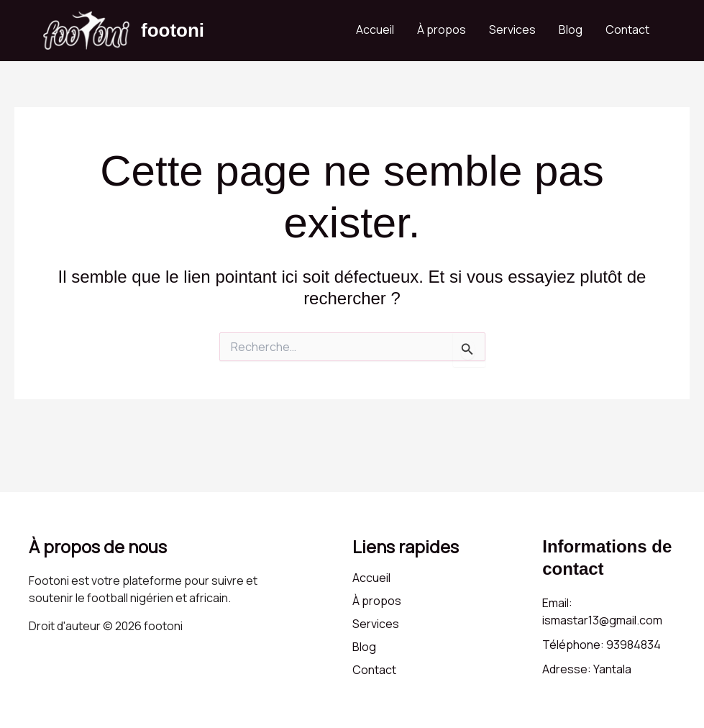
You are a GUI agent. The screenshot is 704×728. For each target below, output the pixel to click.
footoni (173, 30)
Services (512, 29)
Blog (571, 29)
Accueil (375, 29)
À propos (442, 29)
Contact (627, 29)
